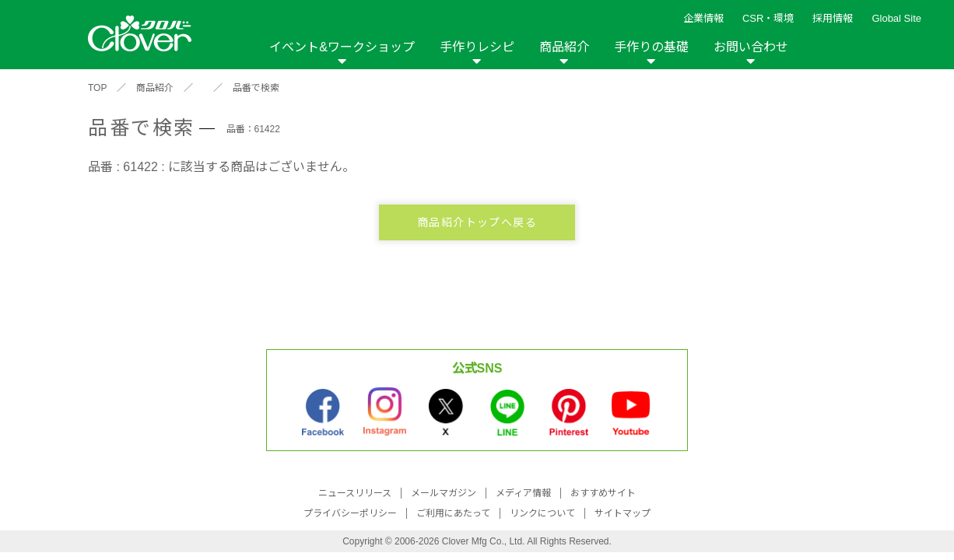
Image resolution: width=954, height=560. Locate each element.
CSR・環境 (768, 18)
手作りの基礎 (651, 47)
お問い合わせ (751, 47)
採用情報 (833, 18)
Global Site (896, 18)
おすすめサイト (603, 493)
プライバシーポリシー (350, 513)
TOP (97, 88)
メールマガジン (444, 493)
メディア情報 (523, 493)
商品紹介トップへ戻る (477, 222)
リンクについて (542, 513)
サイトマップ (623, 513)
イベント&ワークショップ (342, 47)
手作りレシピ (477, 47)
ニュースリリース (355, 493)
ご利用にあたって (453, 513)
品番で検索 (256, 88)
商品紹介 (564, 47)
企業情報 (703, 18)
